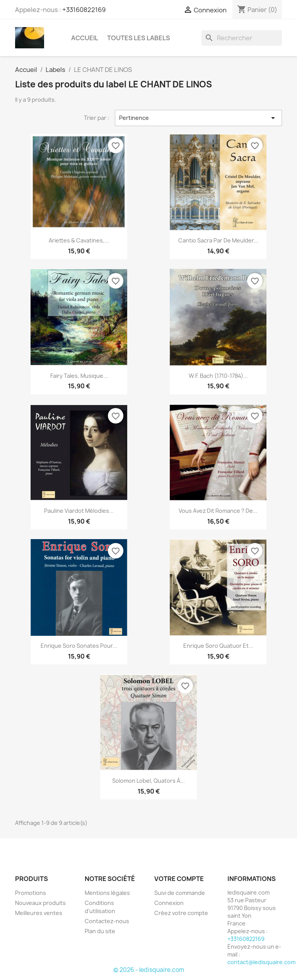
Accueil (85, 38)
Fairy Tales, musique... (79, 376)
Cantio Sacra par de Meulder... (218, 240)
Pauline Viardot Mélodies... (79, 511)
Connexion (169, 903)
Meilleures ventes (39, 913)
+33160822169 (84, 10)
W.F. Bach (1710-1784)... (218, 376)
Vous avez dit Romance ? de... (218, 511)
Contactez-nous (107, 921)
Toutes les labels (139, 38)
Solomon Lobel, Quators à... (148, 781)
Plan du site (100, 931)
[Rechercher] (242, 38)
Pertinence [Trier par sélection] (198, 118)
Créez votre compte (181, 913)
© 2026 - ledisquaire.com (149, 970)
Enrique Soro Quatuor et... (218, 646)
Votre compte (179, 879)
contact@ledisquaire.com (261, 962)
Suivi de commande (180, 893)
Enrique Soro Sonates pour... (79, 646)
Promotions (31, 893)
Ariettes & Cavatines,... (79, 240)
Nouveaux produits (40, 903)
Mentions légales (107, 893)
